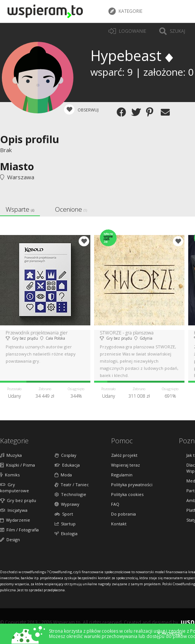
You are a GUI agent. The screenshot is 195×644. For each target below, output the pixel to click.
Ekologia (66, 533)
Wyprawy (67, 504)
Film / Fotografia (19, 530)
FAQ (115, 504)
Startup (65, 524)
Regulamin (122, 475)
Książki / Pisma (18, 465)
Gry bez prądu (18, 500)
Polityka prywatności (132, 485)
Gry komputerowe (14, 488)
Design (10, 539)
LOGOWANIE (127, 31)
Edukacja (67, 465)
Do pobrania (123, 514)
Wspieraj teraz (126, 465)
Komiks (10, 475)
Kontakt (119, 524)
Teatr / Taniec (72, 485)
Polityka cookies (127, 494)
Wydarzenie (15, 520)
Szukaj (172, 31)
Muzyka (11, 455)
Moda (63, 475)
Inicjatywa (14, 510)
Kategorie (125, 11)
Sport (64, 514)
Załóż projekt (124, 455)
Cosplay (66, 455)
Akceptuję (170, 633)
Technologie (70, 494)
